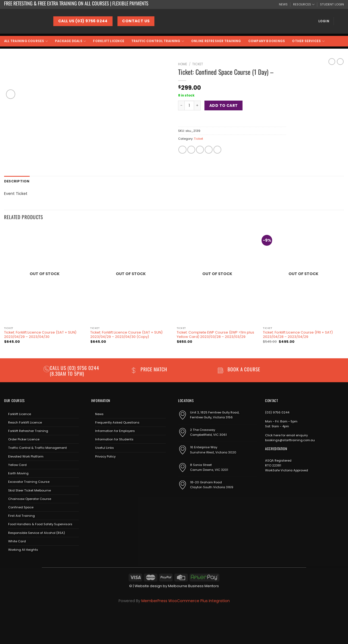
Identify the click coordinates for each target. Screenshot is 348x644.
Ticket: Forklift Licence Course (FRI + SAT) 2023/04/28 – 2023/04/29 (298, 334)
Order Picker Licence (24, 439)
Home (183, 64)
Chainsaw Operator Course (30, 498)
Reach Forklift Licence (25, 422)
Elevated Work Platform (26, 456)
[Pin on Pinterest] (209, 150)
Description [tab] (16, 181)
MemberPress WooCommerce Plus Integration (186, 600)
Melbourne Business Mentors (193, 586)
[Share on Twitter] (191, 150)
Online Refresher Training (216, 41)
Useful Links (105, 447)
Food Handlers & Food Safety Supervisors (40, 524)
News (99, 413)
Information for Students (114, 439)
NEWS (283, 4)
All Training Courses (26, 41)
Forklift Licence (109, 41)
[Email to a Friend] (200, 150)
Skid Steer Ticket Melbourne (29, 490)
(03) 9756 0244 (277, 412)
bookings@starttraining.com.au (290, 440)
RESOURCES (304, 4)
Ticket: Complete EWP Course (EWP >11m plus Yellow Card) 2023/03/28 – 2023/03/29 (215, 334)
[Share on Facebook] (182, 150)
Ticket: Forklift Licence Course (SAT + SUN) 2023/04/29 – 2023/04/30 (40, 334)
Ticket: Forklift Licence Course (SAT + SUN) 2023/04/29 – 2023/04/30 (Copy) (126, 334)
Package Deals (70, 41)
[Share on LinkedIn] (217, 150)
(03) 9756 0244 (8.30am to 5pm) (74, 370)
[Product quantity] (189, 105)
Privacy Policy (105, 456)
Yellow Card (17, 464)
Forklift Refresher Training (28, 430)
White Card (17, 541)
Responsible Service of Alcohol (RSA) (37, 532)
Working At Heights (23, 549)
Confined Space (21, 507)
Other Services (308, 41)
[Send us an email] (111, 469)
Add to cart (224, 105)
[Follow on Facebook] (95, 469)
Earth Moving (18, 473)
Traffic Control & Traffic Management (38, 447)
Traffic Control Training (158, 41)
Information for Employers (115, 430)
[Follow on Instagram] (103, 469)
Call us (59, 368)
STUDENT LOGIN (332, 4)
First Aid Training (21, 515)
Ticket (198, 64)
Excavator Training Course (29, 481)
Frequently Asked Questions (117, 422)
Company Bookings (267, 41)
